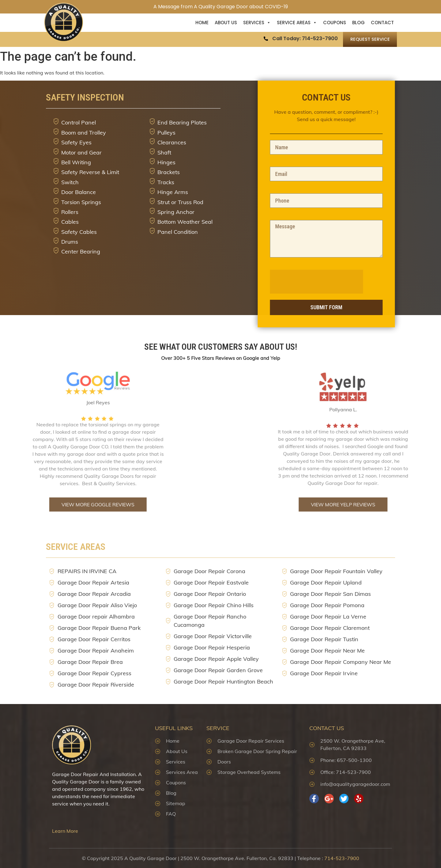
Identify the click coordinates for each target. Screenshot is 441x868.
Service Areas (297, 23)
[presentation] (349, 282)
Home (202, 23)
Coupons (335, 23)
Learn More (65, 831)
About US (226, 23)
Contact (382, 23)
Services (257, 23)
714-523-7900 (342, 858)
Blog (358, 23)
